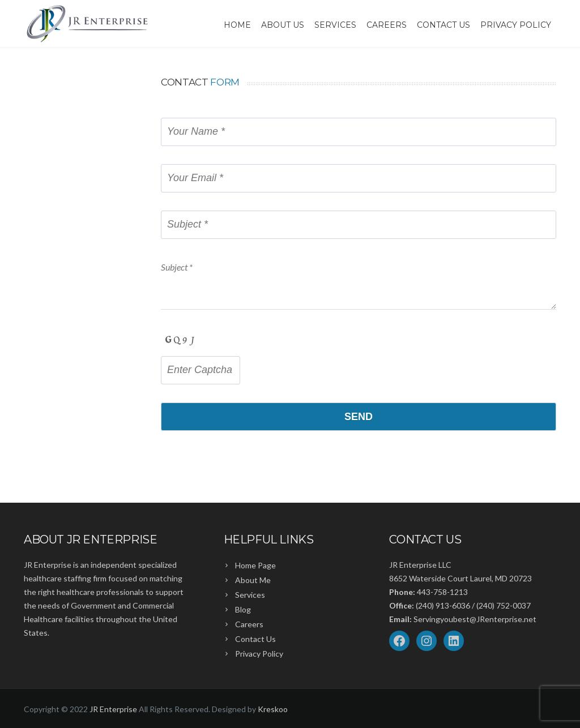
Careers (387, 25)
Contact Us (443, 25)
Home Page (255, 565)
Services (335, 25)
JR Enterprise (113, 709)
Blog (243, 609)
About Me (253, 580)
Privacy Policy (516, 25)
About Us (283, 25)
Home (237, 25)
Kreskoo (273, 709)
